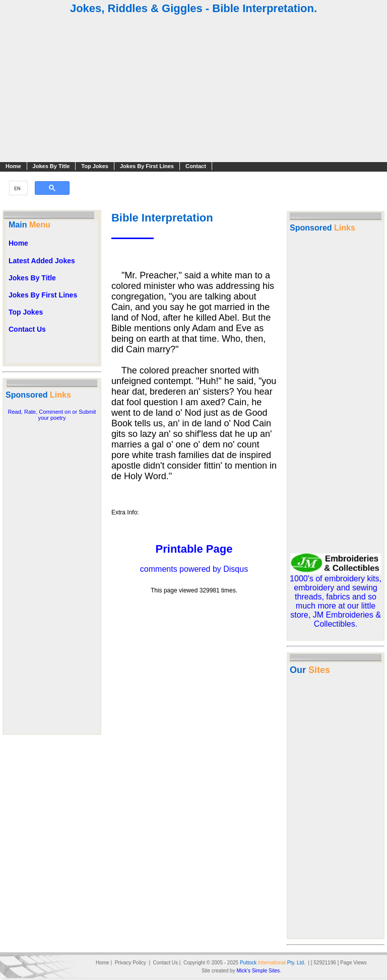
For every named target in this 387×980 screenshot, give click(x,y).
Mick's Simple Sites (258, 971)
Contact (196, 166)
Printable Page (194, 549)
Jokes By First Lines (147, 166)
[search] (17, 188)
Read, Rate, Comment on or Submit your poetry (52, 415)
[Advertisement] (193, 90)
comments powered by (194, 569)
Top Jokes (95, 166)
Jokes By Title (51, 166)
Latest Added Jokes (42, 261)
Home (13, 166)
